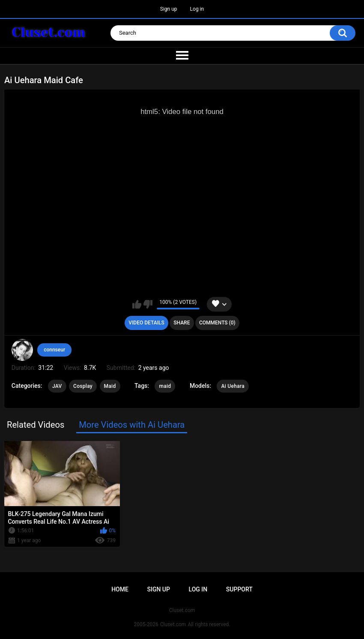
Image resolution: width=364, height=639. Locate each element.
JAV (57, 386)
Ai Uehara (233, 386)
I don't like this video (148, 304)
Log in (197, 9)
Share (182, 323)
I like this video (137, 304)
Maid (110, 386)
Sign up (169, 9)
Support (239, 589)
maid (165, 386)
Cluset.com (173, 624)
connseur (54, 350)
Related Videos (36, 425)
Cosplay (83, 386)
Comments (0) (217, 323)
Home (120, 589)
